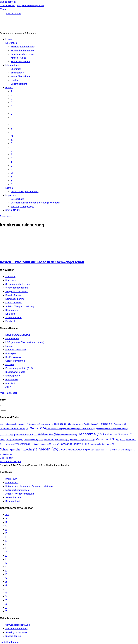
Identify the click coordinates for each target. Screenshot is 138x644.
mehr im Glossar (9, 393)
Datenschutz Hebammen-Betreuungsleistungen (35, 203)
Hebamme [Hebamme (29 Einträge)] (91, 434)
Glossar (9, 87)
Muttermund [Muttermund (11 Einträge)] (106, 439)
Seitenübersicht (19, 84)
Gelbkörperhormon (15, 361)
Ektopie (9, 346)
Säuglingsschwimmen (22, 54)
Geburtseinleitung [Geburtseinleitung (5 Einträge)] (56, 429)
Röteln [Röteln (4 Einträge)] (55, 444)
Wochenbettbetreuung (22, 50)
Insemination (12, 338)
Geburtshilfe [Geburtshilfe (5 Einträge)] (72, 429)
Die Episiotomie (13, 357)
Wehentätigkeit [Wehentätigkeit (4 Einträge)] (128, 450)
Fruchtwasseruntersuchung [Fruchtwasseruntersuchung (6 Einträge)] (15, 429)
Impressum (11, 195)
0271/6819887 (8, 6)
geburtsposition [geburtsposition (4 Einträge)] (103, 429)
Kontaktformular (14, 303)
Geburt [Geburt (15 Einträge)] (38, 428)
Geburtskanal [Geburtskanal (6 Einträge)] (87, 429)
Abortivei (10, 383)
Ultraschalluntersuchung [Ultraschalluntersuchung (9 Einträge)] (75, 450)
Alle (7, 515)
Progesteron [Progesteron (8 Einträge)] (23, 444)
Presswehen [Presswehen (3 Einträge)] (9, 444)
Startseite (10, 277)
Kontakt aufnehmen (10, 642)
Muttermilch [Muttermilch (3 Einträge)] (90, 440)
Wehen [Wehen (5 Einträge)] (116, 450)
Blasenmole (11, 379)
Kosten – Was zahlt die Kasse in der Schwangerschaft (42, 262)
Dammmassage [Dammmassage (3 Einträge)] (47, 424)
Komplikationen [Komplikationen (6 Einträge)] (48, 440)
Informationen (13, 65)
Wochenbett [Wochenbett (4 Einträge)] (6, 454)
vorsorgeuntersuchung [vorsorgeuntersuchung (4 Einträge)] (101, 450)
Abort (8, 387)
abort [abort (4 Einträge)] (3, 424)
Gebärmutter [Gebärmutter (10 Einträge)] (48, 434)
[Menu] (3, 9)
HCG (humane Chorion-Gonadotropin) (25, 342)
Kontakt (9, 188)
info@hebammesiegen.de (30, 6)
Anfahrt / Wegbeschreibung (25, 192)
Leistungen (11, 43)
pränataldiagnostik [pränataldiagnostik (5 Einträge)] (41, 444)
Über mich (16, 69)
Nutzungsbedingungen (22, 206)
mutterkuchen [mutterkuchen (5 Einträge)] (77, 440)
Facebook (10, 321)
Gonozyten (11, 353)
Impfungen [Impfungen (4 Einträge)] (5, 440)
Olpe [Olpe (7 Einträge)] (121, 440)
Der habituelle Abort (16, 350)
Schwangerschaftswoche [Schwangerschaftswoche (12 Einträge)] (19, 449)
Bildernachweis (13, 501)
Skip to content (8, 2)
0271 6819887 (14, 14)
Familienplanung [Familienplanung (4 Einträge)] (92, 424)
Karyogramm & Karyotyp (18, 335)
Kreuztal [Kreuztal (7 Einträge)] (63, 440)
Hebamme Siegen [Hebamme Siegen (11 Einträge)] (118, 434)
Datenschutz (17, 199)
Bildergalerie (17, 73)
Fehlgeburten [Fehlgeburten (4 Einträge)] (120, 424)
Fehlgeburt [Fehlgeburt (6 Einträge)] (106, 424)
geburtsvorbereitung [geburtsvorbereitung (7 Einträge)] (25, 435)
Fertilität (10, 365)
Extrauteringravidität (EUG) (19, 368)
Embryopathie (13, 376)
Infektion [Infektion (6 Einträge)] (17, 440)
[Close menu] (6, 216)
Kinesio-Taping (18, 58)
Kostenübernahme (20, 62)
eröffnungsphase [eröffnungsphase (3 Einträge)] (77, 424)
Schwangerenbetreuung (23, 47)
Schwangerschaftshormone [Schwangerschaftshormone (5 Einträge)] (101, 444)
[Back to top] (6, 458)
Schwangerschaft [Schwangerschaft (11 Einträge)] (73, 444)
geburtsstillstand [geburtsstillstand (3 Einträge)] (6, 435)
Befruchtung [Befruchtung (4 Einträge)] (35, 424)
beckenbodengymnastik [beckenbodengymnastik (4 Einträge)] (18, 424)
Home (9, 39)
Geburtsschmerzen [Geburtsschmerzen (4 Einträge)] (120, 429)
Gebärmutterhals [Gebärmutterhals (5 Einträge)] (68, 435)
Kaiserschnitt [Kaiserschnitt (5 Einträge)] (31, 440)
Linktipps (15, 80)
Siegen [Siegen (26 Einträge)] (49, 449)
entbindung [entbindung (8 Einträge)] (62, 424)
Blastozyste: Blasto (15, 372)
